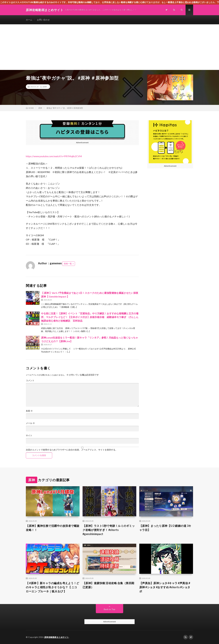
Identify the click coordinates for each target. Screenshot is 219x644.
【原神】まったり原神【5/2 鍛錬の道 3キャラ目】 (165, 528)
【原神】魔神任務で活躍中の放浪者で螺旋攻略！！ (53, 528)
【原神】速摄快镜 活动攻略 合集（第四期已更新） (108, 585)
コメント (30, 380)
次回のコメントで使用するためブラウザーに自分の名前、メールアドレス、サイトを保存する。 (72, 450)
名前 (29, 411)
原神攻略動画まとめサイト (57, 637)
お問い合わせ (43, 20)
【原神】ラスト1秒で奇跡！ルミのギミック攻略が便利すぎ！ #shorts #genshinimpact (109, 530)
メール (30, 423)
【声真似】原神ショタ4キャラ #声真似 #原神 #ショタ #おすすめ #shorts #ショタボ (165, 587)
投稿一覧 (68, 264)
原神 (45, 87)
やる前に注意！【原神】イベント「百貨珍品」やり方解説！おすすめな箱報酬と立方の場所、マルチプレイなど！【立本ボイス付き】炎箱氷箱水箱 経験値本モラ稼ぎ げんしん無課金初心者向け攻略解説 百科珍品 (90, 317)
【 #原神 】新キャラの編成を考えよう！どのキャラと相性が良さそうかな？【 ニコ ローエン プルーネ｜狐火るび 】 (53, 587)
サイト (29, 435)
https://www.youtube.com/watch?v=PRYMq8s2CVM (54, 156)
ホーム (29, 20)
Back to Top (110, 609)
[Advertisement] (109, 47)
